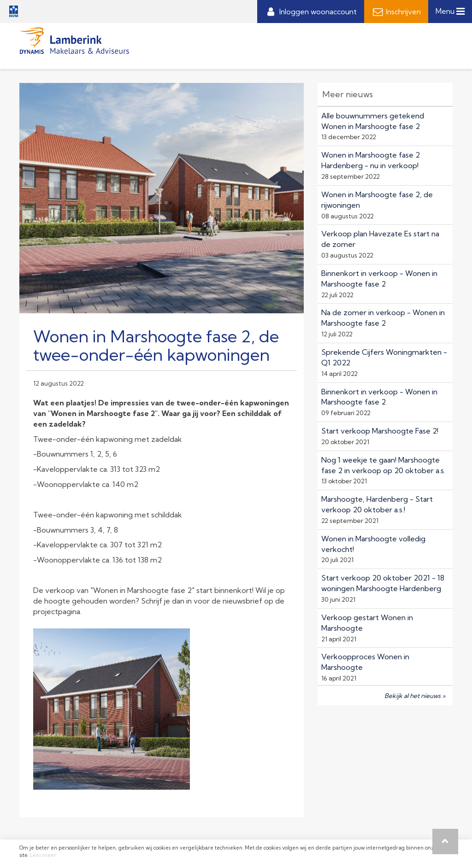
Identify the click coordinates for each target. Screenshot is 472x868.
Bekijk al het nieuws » (415, 696)
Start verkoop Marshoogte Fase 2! (380, 431)
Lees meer (43, 855)
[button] (445, 842)
